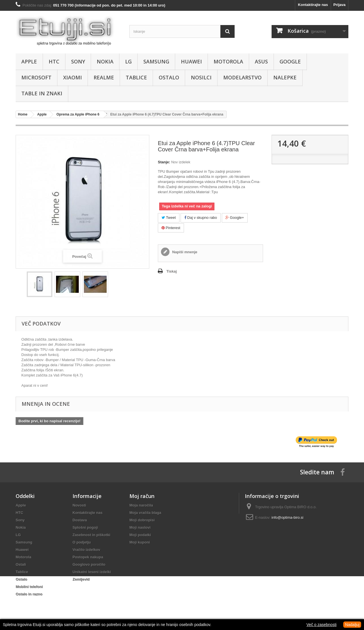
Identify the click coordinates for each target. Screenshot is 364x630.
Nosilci (201, 77)
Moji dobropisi (142, 520)
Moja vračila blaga (145, 513)
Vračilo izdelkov (86, 550)
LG (128, 61)
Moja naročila (141, 505)
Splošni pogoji (85, 527)
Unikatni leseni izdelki (92, 572)
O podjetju (82, 542)
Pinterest (171, 228)
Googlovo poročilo (89, 564)
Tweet (169, 218)
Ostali (21, 564)
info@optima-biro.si (288, 517)
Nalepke (285, 77)
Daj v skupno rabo (201, 218)
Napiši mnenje (184, 252)
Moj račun (142, 496)
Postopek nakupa (88, 557)
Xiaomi (73, 77)
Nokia (105, 61)
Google (290, 61)
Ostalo (169, 77)
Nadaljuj (352, 625)
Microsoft (36, 77)
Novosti (79, 505)
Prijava (339, 5)
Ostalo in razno (29, 594)
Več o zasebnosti (322, 625)
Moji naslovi (140, 527)
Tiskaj (172, 271)
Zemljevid (81, 579)
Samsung (156, 61)
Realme (104, 77)
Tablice (136, 77)
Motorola (228, 61)
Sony (78, 61)
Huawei (191, 61)
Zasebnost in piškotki (91, 535)
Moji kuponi (140, 542)
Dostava (80, 520)
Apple (29, 61)
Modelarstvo (242, 77)
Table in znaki (42, 93)
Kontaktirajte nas (313, 5)
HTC (54, 61)
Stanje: (164, 162)
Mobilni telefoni (29, 587)
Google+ (235, 218)
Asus (261, 61)
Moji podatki (140, 535)
